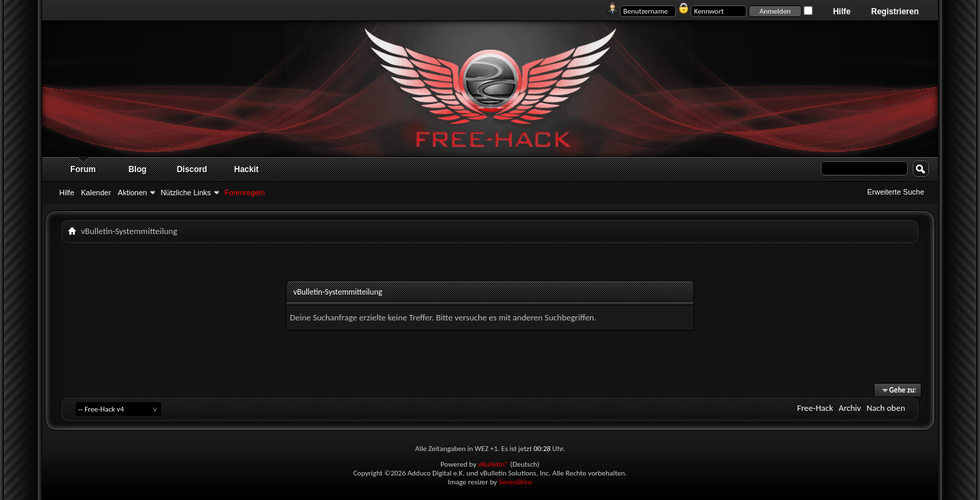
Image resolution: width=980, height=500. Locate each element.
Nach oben (886, 408)
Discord (192, 169)
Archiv (850, 408)
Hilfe (842, 12)
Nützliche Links (186, 193)
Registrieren (895, 12)
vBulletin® (493, 464)
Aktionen (132, 193)
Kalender (96, 193)
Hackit (246, 169)
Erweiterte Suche (896, 192)
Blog (138, 169)
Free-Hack (815, 408)
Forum (83, 169)
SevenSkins (516, 482)
